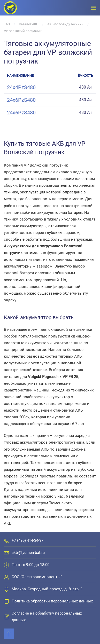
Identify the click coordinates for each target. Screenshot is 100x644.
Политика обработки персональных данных (52, 601)
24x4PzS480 (21, 87)
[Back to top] (9, 634)
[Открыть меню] (94, 8)
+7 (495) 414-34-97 (28, 540)
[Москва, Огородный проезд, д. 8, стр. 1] (6, 589)
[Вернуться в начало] (10, 8)
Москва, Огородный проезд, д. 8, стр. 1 (47, 589)
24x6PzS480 (21, 100)
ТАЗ (7, 24)
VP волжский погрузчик (23, 31)
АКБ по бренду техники (65, 24)
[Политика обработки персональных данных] (6, 601)
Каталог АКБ (29, 24)
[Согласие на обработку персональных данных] (6, 617)
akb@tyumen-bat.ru (28, 553)
